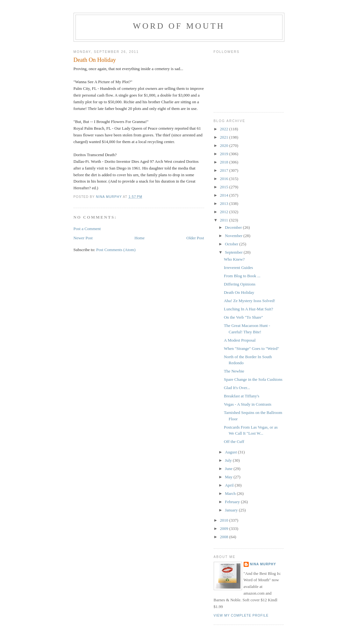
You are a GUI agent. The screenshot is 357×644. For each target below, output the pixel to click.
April (230, 485)
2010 (225, 520)
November (234, 236)
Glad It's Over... (237, 388)
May (229, 477)
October (232, 244)
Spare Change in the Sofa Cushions (253, 379)
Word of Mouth (179, 26)
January (232, 510)
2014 (225, 195)
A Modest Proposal (240, 340)
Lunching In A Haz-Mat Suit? (249, 309)
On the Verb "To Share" (243, 317)
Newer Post (83, 238)
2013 (225, 203)
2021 (225, 137)
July (229, 460)
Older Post (195, 238)
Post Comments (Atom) (116, 250)
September (234, 252)
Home (139, 238)
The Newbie (234, 371)
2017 (225, 170)
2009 (225, 528)
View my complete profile (241, 615)
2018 (225, 162)
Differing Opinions (240, 284)
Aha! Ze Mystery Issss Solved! (250, 301)
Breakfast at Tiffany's (242, 396)
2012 (225, 212)
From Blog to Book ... (242, 276)
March (231, 493)
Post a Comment (87, 229)
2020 (225, 145)
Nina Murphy (263, 564)
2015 (225, 187)
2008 (225, 537)
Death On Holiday (239, 292)
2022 (225, 129)
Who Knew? (234, 259)
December (234, 227)
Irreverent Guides (238, 268)
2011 (225, 220)
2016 (225, 179)
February (233, 502)
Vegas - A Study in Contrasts (248, 404)
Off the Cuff (234, 441)
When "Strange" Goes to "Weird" (251, 348)
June (229, 469)
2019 (225, 154)
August (231, 452)
